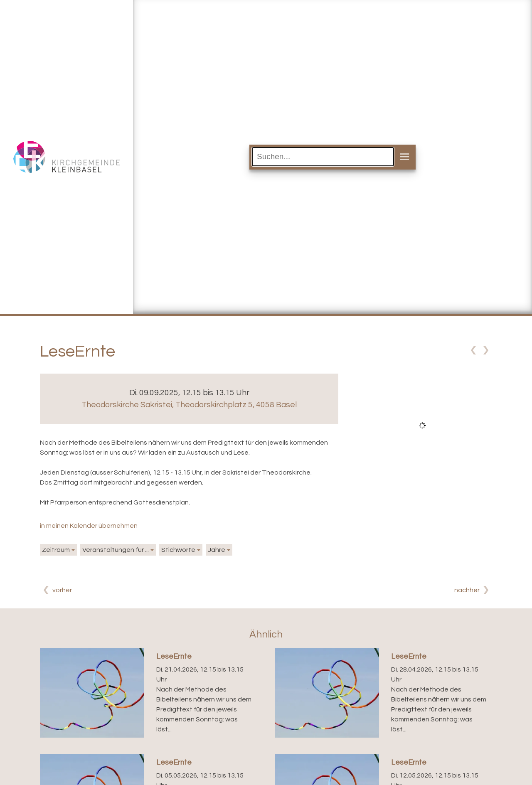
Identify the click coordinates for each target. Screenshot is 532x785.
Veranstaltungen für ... (116, 550)
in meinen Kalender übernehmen (89, 526)
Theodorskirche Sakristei (189, 405)
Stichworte (178, 550)
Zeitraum (56, 550)
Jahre (217, 550)
